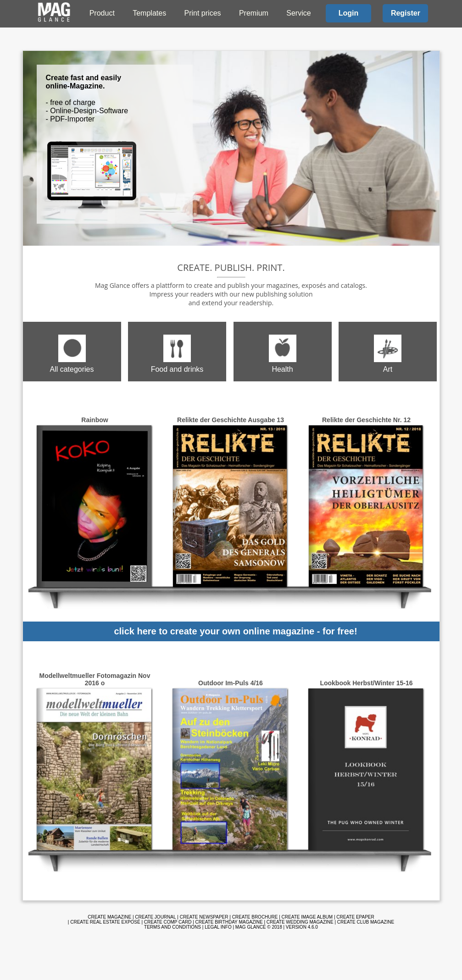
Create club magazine (366, 922)
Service (298, 13)
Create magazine (109, 917)
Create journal (155, 917)
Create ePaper (355, 917)
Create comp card (168, 922)
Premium (254, 13)
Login (349, 13)
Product (102, 13)
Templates (149, 13)
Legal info (218, 927)
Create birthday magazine (229, 922)
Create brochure (255, 917)
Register (406, 13)
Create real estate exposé (105, 922)
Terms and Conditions (173, 927)
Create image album (307, 917)
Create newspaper (204, 917)
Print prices (203, 13)
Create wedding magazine (300, 922)
